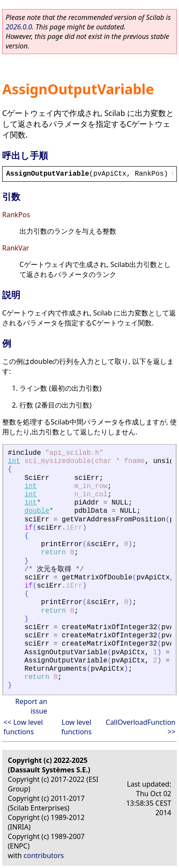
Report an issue (31, 706)
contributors (44, 855)
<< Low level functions (23, 727)
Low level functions (77, 727)
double (37, 511)
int (14, 461)
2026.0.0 (19, 27)
